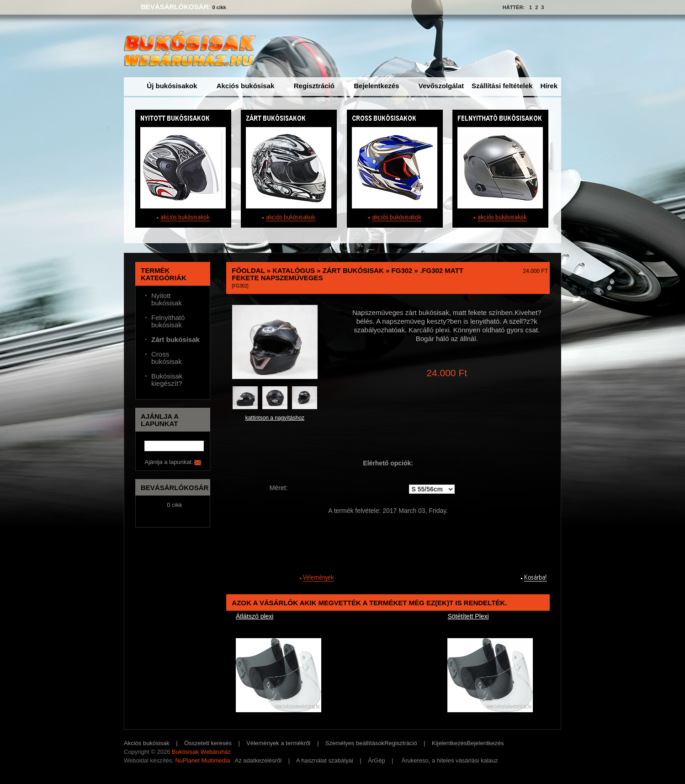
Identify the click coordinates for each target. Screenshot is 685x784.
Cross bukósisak (167, 358)
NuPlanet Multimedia (202, 760)
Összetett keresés (208, 743)
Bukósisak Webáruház (201, 752)
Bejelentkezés (376, 86)
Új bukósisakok (172, 86)
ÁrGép (377, 760)
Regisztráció (314, 86)
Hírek (549, 86)
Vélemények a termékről (278, 743)
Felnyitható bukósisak (168, 321)
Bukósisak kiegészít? (167, 380)
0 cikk (219, 7)
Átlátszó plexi (255, 616)
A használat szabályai (325, 760)
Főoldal (248, 270)
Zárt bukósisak (353, 270)
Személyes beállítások (355, 743)
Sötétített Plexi (468, 616)
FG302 (402, 270)
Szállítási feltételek (502, 86)
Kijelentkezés (449, 743)
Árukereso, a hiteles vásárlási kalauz (450, 760)
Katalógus (294, 270)
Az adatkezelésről (258, 760)
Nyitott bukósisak (167, 299)
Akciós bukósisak (246, 86)
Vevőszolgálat (441, 86)
